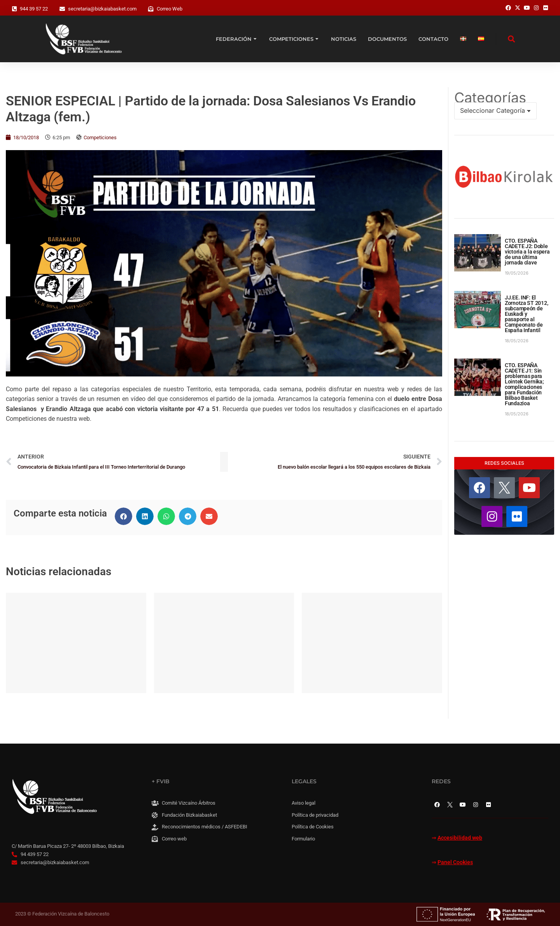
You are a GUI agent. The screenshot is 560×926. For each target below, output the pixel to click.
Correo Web (170, 9)
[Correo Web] (151, 9)
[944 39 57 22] (14, 9)
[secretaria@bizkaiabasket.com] (62, 9)
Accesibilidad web (460, 838)
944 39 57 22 (34, 9)
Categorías (490, 98)
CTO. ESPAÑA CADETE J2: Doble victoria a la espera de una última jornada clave (527, 252)
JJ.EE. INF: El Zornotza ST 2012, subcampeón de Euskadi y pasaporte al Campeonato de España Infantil (526, 314)
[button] (123, 516)
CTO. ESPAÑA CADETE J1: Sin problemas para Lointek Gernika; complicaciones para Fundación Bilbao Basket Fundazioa (524, 384)
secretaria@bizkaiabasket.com (102, 9)
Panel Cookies (455, 862)
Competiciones (100, 137)
